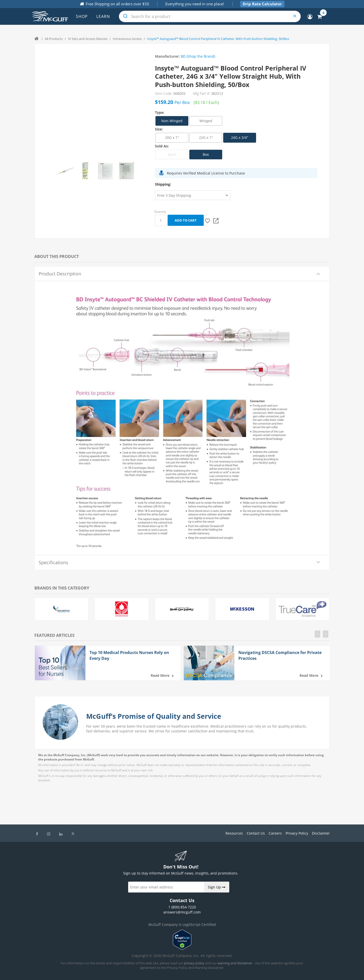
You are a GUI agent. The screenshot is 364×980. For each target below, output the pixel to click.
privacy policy (194, 963)
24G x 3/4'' (240, 137)
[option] (64, 171)
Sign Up (217, 887)
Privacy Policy (297, 833)
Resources (234, 833)
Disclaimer (321, 833)
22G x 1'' (206, 137)
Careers (275, 833)
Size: (159, 129)
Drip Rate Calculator (262, 4)
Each (172, 154)
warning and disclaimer (235, 963)
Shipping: (163, 184)
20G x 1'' (172, 137)
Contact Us (256, 833)
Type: (160, 112)
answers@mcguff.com (182, 912)
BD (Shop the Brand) (198, 56)
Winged (206, 121)
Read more (160, 675)
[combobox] (210, 16)
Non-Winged (172, 121)
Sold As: (162, 146)
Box (206, 154)
